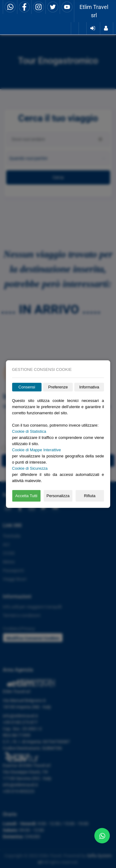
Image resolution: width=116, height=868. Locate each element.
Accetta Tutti (26, 496)
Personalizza (58, 496)
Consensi (27, 387)
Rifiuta (90, 496)
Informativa (89, 387)
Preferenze (58, 387)
